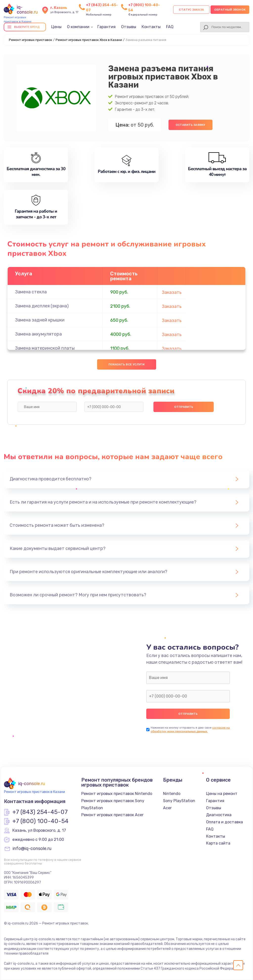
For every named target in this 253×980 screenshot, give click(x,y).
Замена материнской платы (45, 348)
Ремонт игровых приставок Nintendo (117, 794)
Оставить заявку (190, 125)
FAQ (170, 27)
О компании (78, 27)
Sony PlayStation (179, 801)
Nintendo (172, 794)
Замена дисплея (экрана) (42, 306)
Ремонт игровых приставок (31, 40)
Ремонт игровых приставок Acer (112, 815)
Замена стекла (31, 292)
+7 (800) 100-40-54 (40, 821)
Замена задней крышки (40, 320)
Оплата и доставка (224, 822)
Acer (167, 808)
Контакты (151, 27)
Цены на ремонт (222, 794)
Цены (56, 27)
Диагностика (219, 815)
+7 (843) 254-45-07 (40, 812)
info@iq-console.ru (32, 849)
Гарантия (106, 27)
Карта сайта (218, 843)
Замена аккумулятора (38, 334)
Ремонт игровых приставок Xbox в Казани (89, 40)
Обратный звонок (230, 10)
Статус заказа (191, 10)
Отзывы (129, 27)
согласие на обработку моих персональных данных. (190, 729)
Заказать (172, 292)
